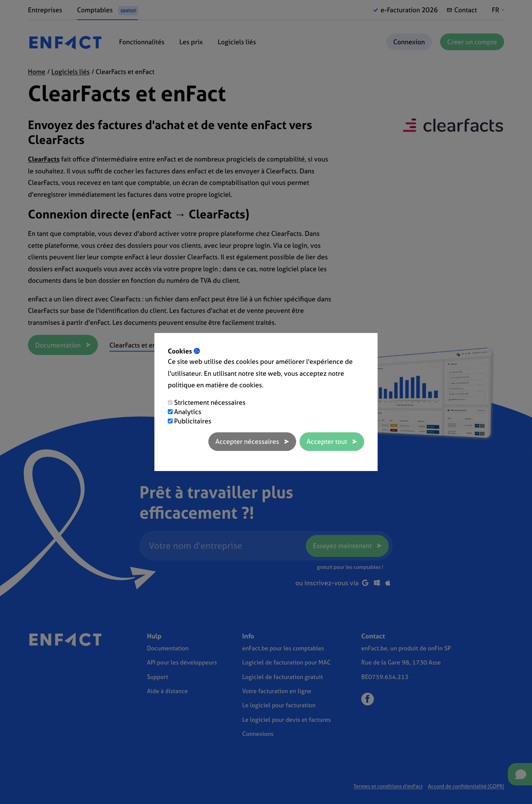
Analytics (188, 412)
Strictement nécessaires (210, 402)
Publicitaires (193, 421)
